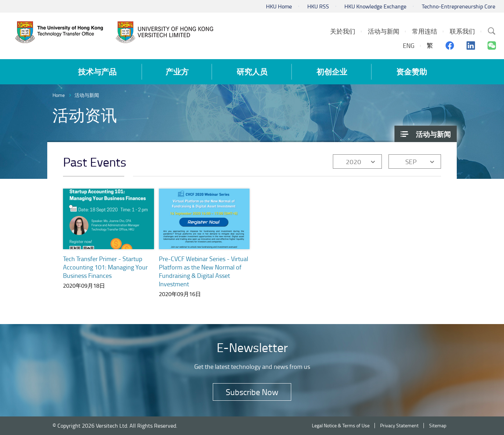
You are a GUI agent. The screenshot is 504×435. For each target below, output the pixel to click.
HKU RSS (318, 6)
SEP (411, 162)
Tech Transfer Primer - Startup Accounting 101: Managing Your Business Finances (105, 267)
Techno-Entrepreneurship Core (458, 6)
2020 (353, 162)
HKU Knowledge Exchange (375, 6)
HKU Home (279, 6)
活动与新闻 (87, 95)
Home (59, 95)
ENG (409, 45)
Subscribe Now (252, 392)
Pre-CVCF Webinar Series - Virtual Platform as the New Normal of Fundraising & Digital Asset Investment (204, 271)
